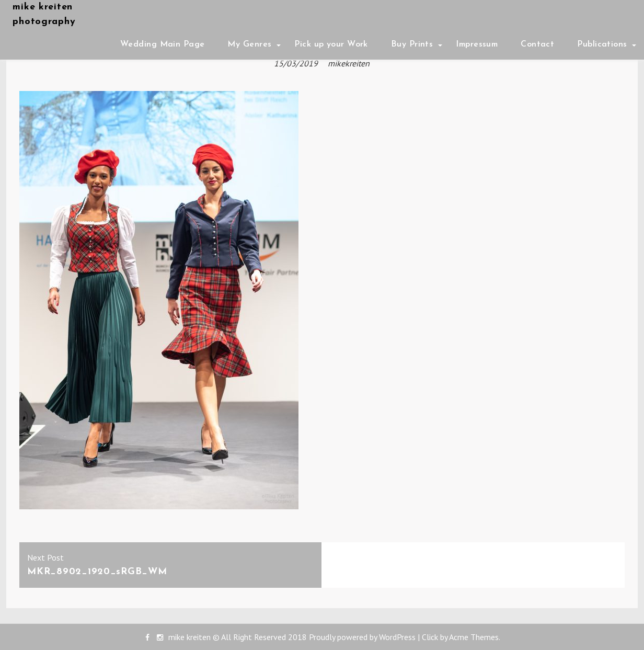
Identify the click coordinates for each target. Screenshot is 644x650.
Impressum (477, 44)
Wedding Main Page (162, 44)
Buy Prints (412, 44)
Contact (537, 44)
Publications (602, 44)
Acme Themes (474, 637)
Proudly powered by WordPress (362, 637)
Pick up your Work (331, 44)
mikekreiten (349, 63)
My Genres (249, 44)
